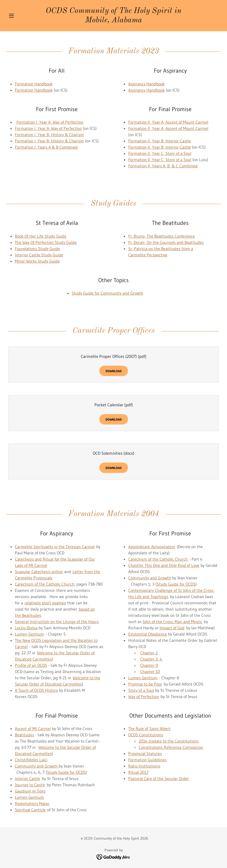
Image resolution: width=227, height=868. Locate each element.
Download (114, 371)
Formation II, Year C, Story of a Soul (160, 153)
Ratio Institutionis (144, 766)
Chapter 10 (150, 671)
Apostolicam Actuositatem (152, 547)
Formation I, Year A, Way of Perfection (50, 122)
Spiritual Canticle (30, 810)
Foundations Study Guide (37, 249)
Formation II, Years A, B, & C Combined (163, 166)
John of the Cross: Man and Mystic (172, 622)
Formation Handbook (34, 84)
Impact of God (172, 628)
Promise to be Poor (145, 684)
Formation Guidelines (147, 760)
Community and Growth (150, 578)
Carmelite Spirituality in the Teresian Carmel (55, 547)
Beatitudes (24, 735)
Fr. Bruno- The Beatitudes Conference (161, 236)
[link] (113, 21)
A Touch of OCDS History (36, 690)
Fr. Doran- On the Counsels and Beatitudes (166, 242)
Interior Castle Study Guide (39, 255)
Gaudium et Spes (30, 791)
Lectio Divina (26, 628)
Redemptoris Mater (32, 803)
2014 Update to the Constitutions (169, 741)
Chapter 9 (149, 665)
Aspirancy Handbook (146, 84)
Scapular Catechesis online (39, 572)
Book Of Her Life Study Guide (41, 236)
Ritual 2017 (138, 772)
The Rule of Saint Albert (149, 728)
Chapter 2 (149, 653)
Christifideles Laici (31, 760)
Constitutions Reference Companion (171, 747)
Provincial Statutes (145, 753)
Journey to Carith (30, 785)
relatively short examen (45, 603)
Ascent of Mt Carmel (33, 728)
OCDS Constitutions (146, 735)
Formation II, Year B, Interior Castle (159, 141)
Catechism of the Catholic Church (45, 584)
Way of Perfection (144, 696)
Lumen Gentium (29, 634)
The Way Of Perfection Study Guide (46, 242)
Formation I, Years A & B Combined (46, 147)
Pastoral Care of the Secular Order (159, 778)
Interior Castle (27, 778)
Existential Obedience (148, 634)
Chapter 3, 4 (151, 659)
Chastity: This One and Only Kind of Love (164, 565)
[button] (22, 16)
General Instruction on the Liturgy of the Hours (57, 622)
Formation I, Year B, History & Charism (49, 135)
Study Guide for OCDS (176, 584)
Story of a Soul (141, 690)
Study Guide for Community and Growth (108, 293)
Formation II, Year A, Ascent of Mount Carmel (168, 122)
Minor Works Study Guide (37, 261)
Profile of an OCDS (31, 665)
